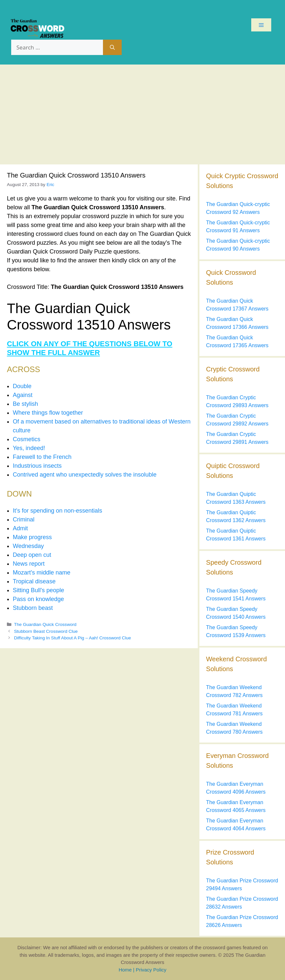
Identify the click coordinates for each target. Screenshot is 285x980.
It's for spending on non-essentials (58, 511)
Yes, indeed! (29, 448)
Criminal (24, 519)
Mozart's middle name (42, 573)
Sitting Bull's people (39, 590)
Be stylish (25, 404)
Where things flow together (48, 413)
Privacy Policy (151, 970)
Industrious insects (37, 466)
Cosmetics (27, 439)
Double (22, 386)
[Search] (112, 47)
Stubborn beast (33, 608)
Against (23, 395)
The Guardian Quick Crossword (45, 624)
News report (29, 564)
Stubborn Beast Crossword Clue (46, 631)
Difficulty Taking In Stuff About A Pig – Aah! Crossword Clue (73, 638)
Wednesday (28, 546)
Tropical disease (34, 581)
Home (125, 970)
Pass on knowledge (38, 599)
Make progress (32, 537)
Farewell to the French (42, 457)
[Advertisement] (142, 114)
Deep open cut (32, 555)
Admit (20, 528)
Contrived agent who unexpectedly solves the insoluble (85, 475)
